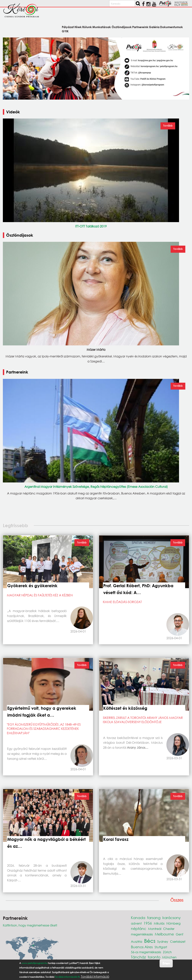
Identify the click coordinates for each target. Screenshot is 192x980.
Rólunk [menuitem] (87, 27)
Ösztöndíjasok (20, 235)
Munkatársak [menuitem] (102, 27)
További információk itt (67, 977)
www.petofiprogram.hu (34, 963)
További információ (95, 977)
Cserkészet (178, 941)
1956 (148, 923)
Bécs (150, 941)
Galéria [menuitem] (154, 27)
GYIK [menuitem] (65, 31)
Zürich (167, 952)
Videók (13, 112)
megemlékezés (142, 934)
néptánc (139, 928)
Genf (179, 934)
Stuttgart (161, 947)
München (169, 957)
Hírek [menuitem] (78, 27)
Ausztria (137, 941)
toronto (154, 957)
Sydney (163, 941)
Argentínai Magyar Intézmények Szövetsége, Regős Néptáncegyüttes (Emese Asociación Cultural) (96, 487)
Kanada (138, 918)
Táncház (138, 957)
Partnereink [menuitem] (140, 27)
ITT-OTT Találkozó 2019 (91, 226)
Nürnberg (173, 923)
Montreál (155, 929)
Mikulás (159, 923)
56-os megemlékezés (146, 952)
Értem (166, 963)
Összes (177, 900)
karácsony (171, 918)
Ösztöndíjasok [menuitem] (122, 27)
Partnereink (17, 372)
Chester (169, 929)
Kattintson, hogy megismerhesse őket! (30, 925)
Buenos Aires (142, 947)
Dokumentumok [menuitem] (171, 27)
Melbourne (164, 934)
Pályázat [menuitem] (68, 27)
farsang (154, 918)
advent (136, 923)
